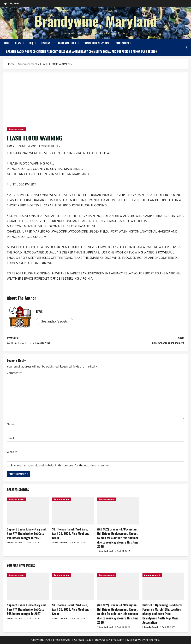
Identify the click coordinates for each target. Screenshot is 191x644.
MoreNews (134, 640)
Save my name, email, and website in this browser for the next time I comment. (61, 465)
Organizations (67, 43)
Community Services (96, 43)
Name (11, 424)
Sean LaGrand (15, 543)
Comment (14, 373)
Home (7, 43)
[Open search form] (187, 47)
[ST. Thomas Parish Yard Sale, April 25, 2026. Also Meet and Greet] (73, 511)
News (18, 43)
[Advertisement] (95, 102)
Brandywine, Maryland (95, 21)
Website (12, 452)
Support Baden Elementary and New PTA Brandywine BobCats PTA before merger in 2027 (26, 533)
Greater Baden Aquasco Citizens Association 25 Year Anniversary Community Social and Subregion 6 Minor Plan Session (82, 52)
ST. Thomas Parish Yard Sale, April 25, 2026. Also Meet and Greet (71, 533)
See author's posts (55, 321)
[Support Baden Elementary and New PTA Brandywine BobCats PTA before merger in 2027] (28, 511)
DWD (11, 146)
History (46, 43)
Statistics (123, 43)
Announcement (16, 129)
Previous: (51, 341)
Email (10, 438)
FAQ (31, 43)
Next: (140, 341)
